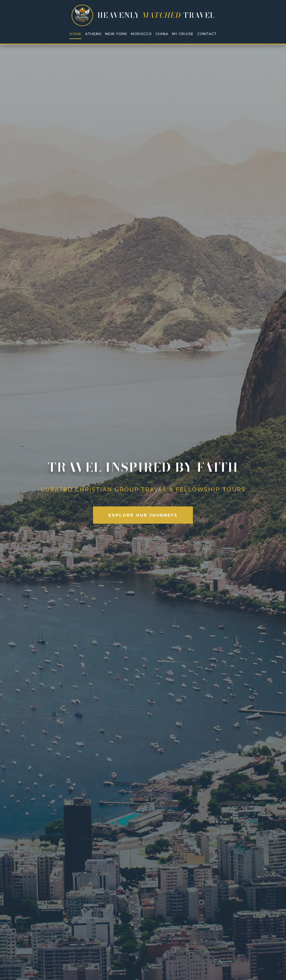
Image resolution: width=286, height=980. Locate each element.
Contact (207, 34)
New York (116, 34)
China (162, 34)
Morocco (141, 34)
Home (75, 34)
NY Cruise (183, 34)
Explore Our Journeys (143, 515)
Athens (93, 34)
